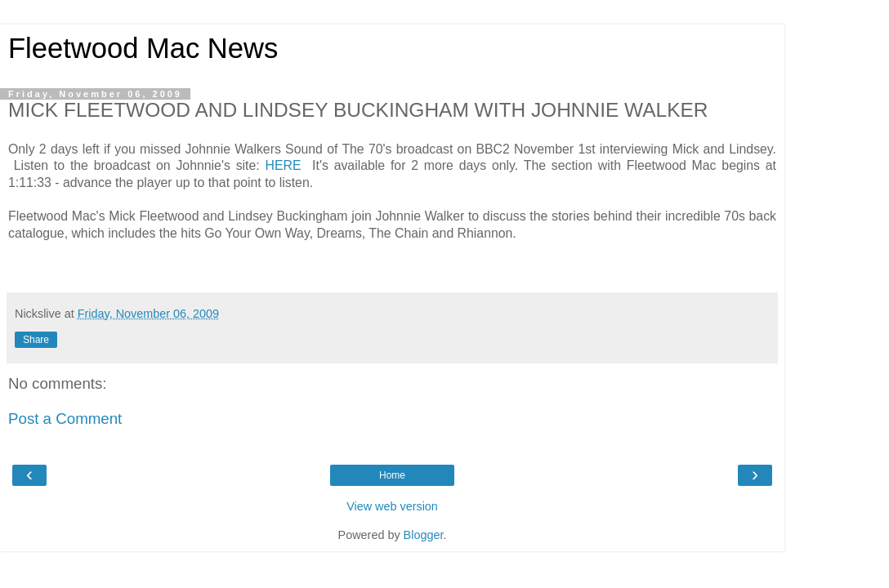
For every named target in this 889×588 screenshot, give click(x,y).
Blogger (424, 535)
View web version (392, 506)
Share (36, 340)
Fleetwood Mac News (143, 48)
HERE (286, 165)
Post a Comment (65, 419)
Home (392, 475)
